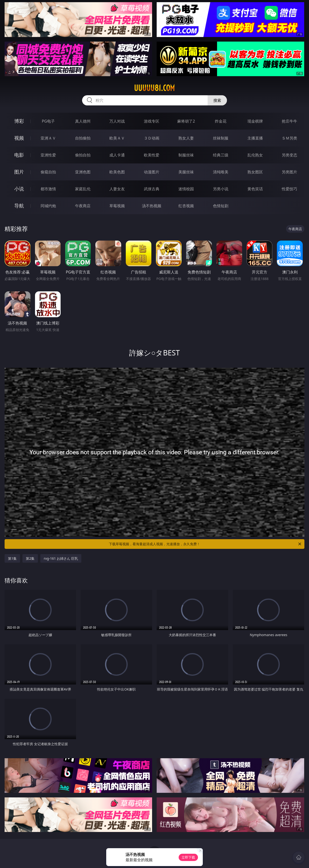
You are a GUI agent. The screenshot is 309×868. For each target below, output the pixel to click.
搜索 (217, 100)
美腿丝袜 (186, 172)
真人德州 (83, 121)
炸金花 (221, 121)
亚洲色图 (83, 172)
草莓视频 (117, 206)
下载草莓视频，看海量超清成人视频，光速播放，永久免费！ (205, 544)
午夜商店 (83, 206)
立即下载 (188, 857)
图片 (19, 172)
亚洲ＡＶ (48, 138)
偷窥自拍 (48, 172)
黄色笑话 (255, 189)
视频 (19, 138)
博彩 (19, 121)
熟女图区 (255, 172)
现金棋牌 (255, 121)
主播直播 (255, 138)
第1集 (12, 558)
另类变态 (289, 155)
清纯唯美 (221, 172)
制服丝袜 (186, 155)
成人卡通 (117, 155)
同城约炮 (48, 206)
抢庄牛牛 (289, 121)
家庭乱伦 (83, 189)
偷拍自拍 (83, 155)
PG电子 (48, 121)
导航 (19, 206)
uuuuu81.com (154, 88)
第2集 (30, 558)
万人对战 (117, 121)
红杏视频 (186, 206)
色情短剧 (221, 206)
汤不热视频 (152, 206)
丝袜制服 (221, 138)
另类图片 (289, 172)
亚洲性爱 (48, 155)
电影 (19, 155)
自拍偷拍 (83, 138)
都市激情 (48, 189)
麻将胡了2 (186, 121)
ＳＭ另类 (289, 138)
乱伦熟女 (255, 155)
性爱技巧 (289, 189)
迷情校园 (186, 189)
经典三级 (221, 155)
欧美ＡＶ (117, 138)
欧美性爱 (152, 155)
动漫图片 (152, 172)
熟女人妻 (186, 138)
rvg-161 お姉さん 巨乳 (61, 558)
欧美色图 (117, 172)
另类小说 (221, 189)
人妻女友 (117, 189)
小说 (19, 189)
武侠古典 (152, 189)
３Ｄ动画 (152, 138)
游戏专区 (152, 121)
